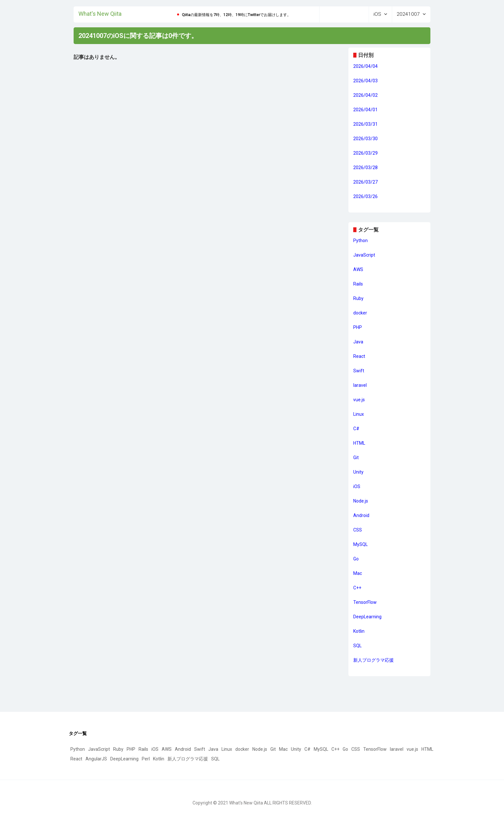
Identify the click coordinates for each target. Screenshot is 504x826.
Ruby (358, 299)
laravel (360, 386)
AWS (358, 270)
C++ (357, 588)
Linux (359, 414)
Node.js (361, 501)
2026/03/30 (365, 139)
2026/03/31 (365, 124)
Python (360, 241)
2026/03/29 (365, 153)
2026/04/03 (365, 81)
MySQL (360, 545)
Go (356, 559)
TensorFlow (365, 603)
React (359, 357)
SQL (357, 646)
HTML (359, 443)
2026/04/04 (365, 66)
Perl (146, 759)
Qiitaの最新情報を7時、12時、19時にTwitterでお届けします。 (236, 15)
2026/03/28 (365, 168)
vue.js (359, 400)
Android (361, 516)
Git (356, 458)
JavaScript (364, 255)
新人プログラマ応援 (373, 660)
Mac (358, 574)
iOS (357, 487)
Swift (359, 371)
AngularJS (96, 759)
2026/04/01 (365, 110)
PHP (358, 328)
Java (358, 342)
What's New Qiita (100, 13)
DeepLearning (367, 617)
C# (356, 429)
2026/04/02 (365, 95)
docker (360, 313)
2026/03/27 (365, 182)
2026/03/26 (365, 196)
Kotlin (359, 631)
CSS (358, 530)
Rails (358, 284)
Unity (358, 472)
